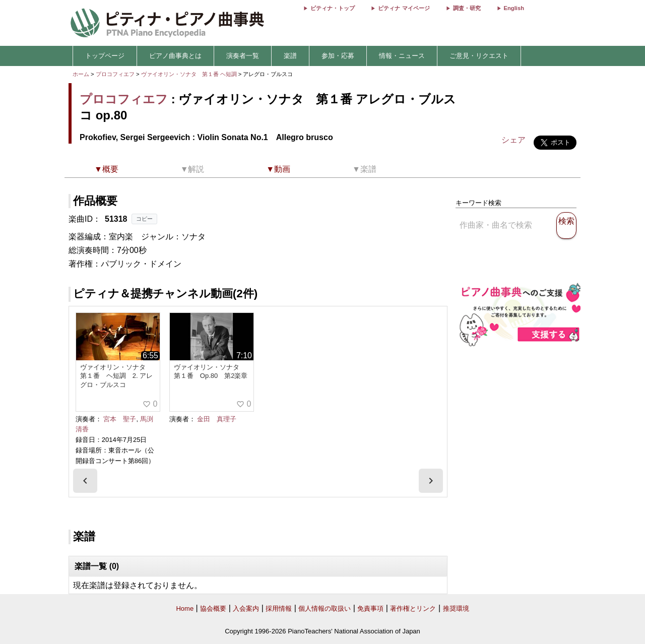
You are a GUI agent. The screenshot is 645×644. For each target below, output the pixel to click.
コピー (144, 219)
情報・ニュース (402, 56)
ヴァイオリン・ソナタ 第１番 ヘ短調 (189, 74)
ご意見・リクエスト (479, 56)
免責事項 (370, 608)
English (514, 8)
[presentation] (85, 481)
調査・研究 (467, 8)
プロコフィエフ (115, 74)
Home (185, 608)
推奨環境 (456, 608)
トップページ (105, 56)
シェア (513, 140)
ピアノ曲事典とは (175, 56)
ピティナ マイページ (404, 8)
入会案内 (246, 608)
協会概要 (213, 608)
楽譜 (290, 56)
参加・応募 (338, 56)
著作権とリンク (413, 608)
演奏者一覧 (243, 56)
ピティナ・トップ (333, 8)
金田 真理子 (217, 419)
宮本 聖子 (120, 419)
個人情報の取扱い (325, 608)
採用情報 (279, 608)
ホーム (81, 74)
